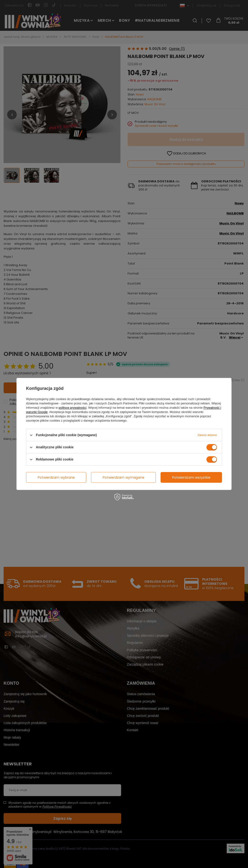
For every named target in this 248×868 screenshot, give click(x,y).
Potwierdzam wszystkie (191, 477)
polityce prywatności (73, 408)
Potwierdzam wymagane (124, 477)
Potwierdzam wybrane (56, 477)
